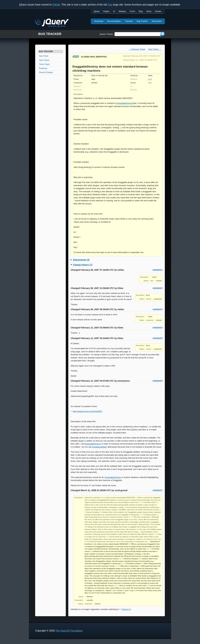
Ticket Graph (44, 64)
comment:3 (158, 309)
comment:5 (158, 338)
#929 (76, 56)
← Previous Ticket (137, 49)
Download (99, 21)
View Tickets (44, 60)
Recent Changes (46, 72)
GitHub (56, 5)
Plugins (106, 11)
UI (114, 11)
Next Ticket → (155, 49)
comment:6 (158, 381)
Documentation (114, 21)
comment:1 (158, 270)
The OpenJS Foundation (69, 631)
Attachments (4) (81, 260)
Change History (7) (83, 265)
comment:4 (158, 327)
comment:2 (158, 288)
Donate (158, 11)
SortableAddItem (99, 447)
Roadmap (43, 68)
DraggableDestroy (124, 103)
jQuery (97, 11)
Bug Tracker (142, 21)
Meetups (122, 11)
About (149, 11)
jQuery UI (125, 609)
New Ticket (44, 56)
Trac (110, 5)
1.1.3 (150, 79)
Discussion (157, 21)
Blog (141, 11)
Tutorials (129, 21)
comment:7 (158, 490)
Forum (132, 11)
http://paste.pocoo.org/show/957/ (87, 411)
